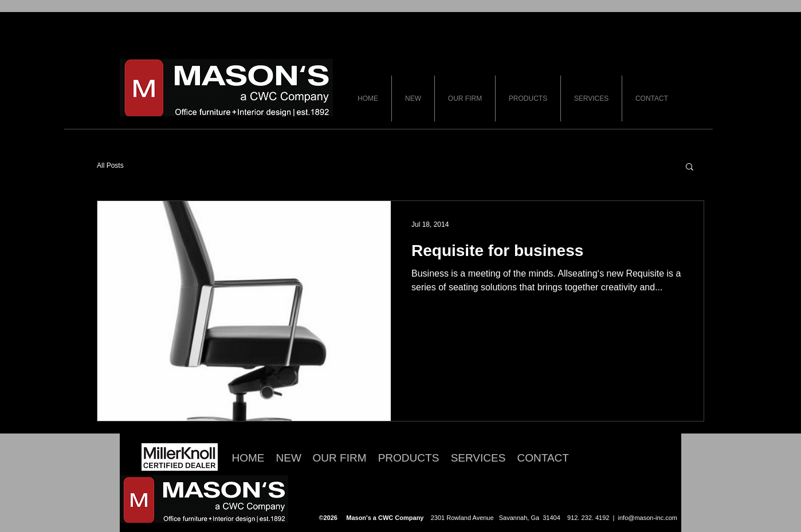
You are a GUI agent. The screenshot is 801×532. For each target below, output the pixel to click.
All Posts (110, 165)
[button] (690, 168)
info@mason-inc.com (648, 518)
